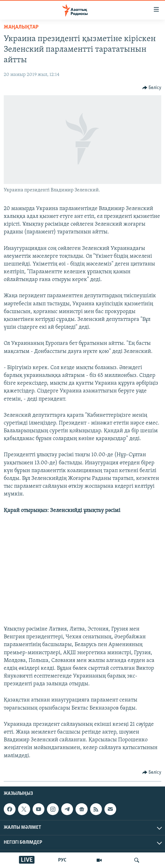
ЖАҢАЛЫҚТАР (21, 27)
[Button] (152, 88)
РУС (62, 860)
